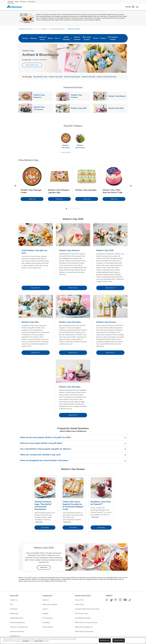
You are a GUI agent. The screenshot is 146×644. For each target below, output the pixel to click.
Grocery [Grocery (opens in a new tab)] (10, 2)
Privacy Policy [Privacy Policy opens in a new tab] (79, 604)
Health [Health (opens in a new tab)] (17, 2)
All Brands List (15, 636)
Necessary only (105, 640)
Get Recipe (48, 527)
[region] (73, 641)
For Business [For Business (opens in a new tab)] (32, 2)
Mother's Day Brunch (118, 96)
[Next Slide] (131, 186)
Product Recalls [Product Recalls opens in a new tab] (48, 627)
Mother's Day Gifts (117, 108)
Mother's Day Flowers (81, 96)
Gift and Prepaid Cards (17, 623)
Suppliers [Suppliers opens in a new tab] (45, 613)
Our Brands (14, 609)
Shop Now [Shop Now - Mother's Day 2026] (115, 288)
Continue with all (119, 640)
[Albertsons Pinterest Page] (116, 601)
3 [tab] (70, 209)
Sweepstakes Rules (17, 618)
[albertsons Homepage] (15, 7)
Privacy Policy (39, 641)
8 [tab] (80, 209)
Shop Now (45, 567)
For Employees (47, 618)
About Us (46, 600)
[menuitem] (25, 38)
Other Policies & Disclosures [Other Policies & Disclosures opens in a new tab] (84, 632)
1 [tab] (66, 209)
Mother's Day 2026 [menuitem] (56, 77)
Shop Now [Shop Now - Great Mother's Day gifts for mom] (41, 288)
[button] (130, 7)
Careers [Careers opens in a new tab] (45, 609)
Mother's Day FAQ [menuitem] (89, 77)
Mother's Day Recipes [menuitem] (72, 77)
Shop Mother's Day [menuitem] (40, 77)
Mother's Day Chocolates (43, 108)
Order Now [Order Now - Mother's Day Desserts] (78, 288)
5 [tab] (74, 209)
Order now (36, 199)
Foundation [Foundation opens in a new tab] (46, 623)
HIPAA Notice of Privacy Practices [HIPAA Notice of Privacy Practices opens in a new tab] (86, 623)
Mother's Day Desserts (43, 96)
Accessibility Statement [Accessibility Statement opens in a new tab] (83, 618)
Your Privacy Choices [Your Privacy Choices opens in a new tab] (82, 613)
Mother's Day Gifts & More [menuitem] (107, 77)
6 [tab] (76, 209)
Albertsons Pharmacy (17, 632)
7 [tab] (78, 209)
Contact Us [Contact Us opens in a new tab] (14, 600)
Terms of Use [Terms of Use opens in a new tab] (79, 600)
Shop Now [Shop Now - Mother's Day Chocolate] (78, 353)
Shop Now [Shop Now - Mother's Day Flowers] (115, 353)
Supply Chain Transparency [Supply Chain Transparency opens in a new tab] (84, 627)
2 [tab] (68, 209)
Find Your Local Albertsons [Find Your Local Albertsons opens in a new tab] (19, 627)
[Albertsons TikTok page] (130, 601)
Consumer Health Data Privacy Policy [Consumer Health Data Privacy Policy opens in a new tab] (87, 609)
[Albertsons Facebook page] (107, 601)
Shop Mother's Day (32, 65)
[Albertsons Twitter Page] (111, 601)
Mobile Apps (14, 613)
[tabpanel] (32, 184)
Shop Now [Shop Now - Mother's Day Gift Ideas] (78, 415)
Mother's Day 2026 (80, 108)
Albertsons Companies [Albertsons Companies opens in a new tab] (50, 604)
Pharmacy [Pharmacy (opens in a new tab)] (23, 2)
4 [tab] (72, 209)
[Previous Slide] (15, 186)
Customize (25, 641)
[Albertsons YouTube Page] (125, 601)
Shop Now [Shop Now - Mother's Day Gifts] (41, 353)
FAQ (12, 604)
